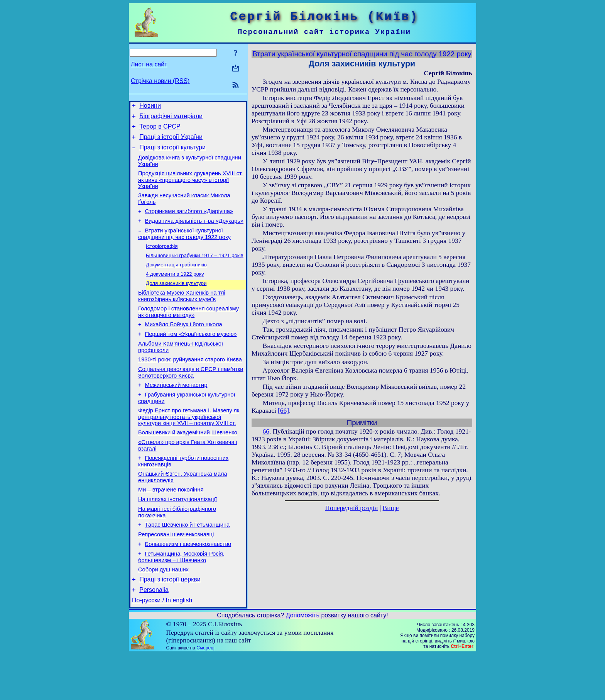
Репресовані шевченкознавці (176, 573)
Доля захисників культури (176, 300)
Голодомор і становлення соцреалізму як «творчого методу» (188, 331)
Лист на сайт (149, 64)
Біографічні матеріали (171, 118)
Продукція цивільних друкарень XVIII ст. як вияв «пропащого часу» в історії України (190, 188)
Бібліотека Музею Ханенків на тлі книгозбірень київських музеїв (182, 314)
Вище (391, 508)
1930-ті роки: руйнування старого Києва (190, 383)
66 (266, 431)
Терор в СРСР (160, 130)
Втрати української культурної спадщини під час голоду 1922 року (184, 247)
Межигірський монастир (176, 411)
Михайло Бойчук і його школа (184, 344)
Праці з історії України (171, 142)
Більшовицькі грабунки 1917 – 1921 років (195, 270)
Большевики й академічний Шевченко (188, 462)
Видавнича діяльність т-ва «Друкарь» (194, 232)
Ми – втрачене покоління (171, 524)
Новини (150, 107)
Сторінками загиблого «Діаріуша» (189, 222)
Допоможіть (303, 661)
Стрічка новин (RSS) (160, 81)
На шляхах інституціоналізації (177, 534)
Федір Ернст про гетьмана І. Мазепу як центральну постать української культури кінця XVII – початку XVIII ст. (189, 445)
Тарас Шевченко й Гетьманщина (188, 562)
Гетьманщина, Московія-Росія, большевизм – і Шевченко (181, 598)
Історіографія (162, 260)
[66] (283, 411)
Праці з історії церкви (170, 623)
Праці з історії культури (172, 153)
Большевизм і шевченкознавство (188, 584)
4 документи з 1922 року (175, 290)
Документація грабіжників (176, 280)
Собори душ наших (163, 612)
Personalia (154, 634)
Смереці (205, 693)
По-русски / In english (162, 646)
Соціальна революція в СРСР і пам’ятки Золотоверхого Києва (191, 397)
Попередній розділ (352, 508)
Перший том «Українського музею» (191, 355)
